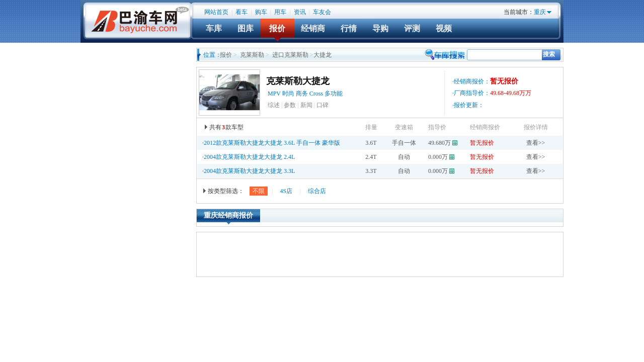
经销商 (313, 28)
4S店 (286, 191)
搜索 (549, 54)
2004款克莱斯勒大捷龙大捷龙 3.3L (249, 171)
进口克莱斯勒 (290, 55)
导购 (380, 28)
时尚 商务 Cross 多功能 (313, 94)
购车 (261, 12)
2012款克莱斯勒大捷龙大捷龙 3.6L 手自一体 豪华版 (272, 143)
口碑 (323, 105)
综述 (274, 105)
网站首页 (216, 12)
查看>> (536, 143)
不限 (259, 191)
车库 (214, 28)
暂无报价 (482, 143)
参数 (290, 105)
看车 (242, 12)
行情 (349, 28)
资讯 (300, 12)
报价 (277, 28)
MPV (274, 94)
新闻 (306, 105)
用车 (280, 12)
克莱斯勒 (252, 55)
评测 (412, 28)
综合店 (317, 191)
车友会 (322, 12)
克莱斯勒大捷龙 (298, 81)
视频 (444, 28)
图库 (246, 28)
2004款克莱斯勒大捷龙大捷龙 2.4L (249, 157)
